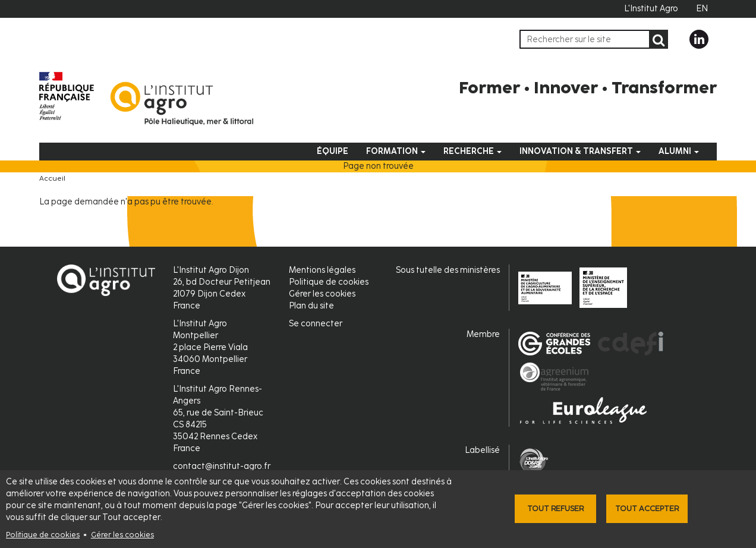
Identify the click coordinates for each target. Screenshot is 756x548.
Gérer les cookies (122, 535)
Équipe (333, 151)
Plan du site (311, 306)
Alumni (679, 151)
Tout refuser (555, 508)
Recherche (472, 151)
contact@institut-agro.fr (222, 466)
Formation (396, 151)
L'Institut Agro (651, 9)
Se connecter (316, 324)
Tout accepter (647, 508)
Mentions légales (322, 270)
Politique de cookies (43, 535)
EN (702, 9)
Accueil (52, 178)
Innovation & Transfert (580, 151)
